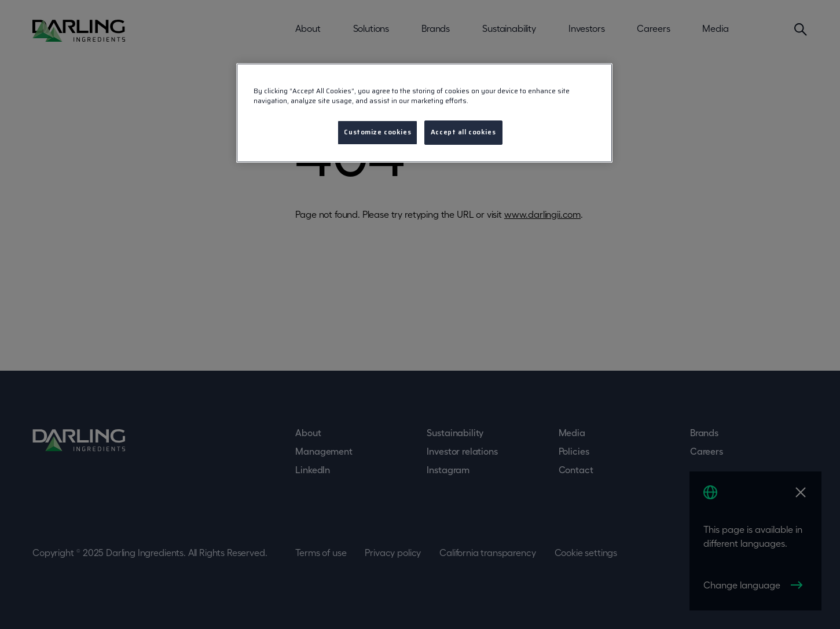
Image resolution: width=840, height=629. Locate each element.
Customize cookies (377, 132)
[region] (424, 113)
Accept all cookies (463, 132)
